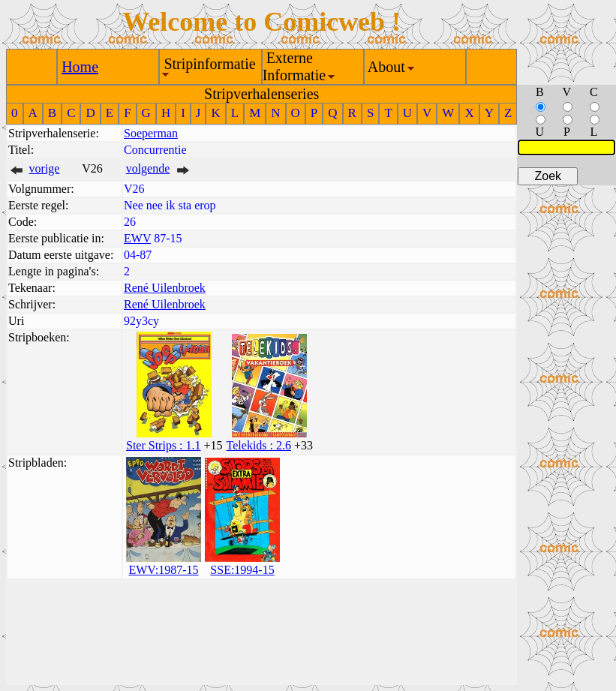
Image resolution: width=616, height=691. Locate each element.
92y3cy (141, 321)
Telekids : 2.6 (259, 445)
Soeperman (151, 133)
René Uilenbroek (165, 288)
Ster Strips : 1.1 (164, 445)
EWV (137, 238)
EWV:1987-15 (163, 570)
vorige (45, 168)
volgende (148, 168)
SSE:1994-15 (242, 570)
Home (80, 67)
